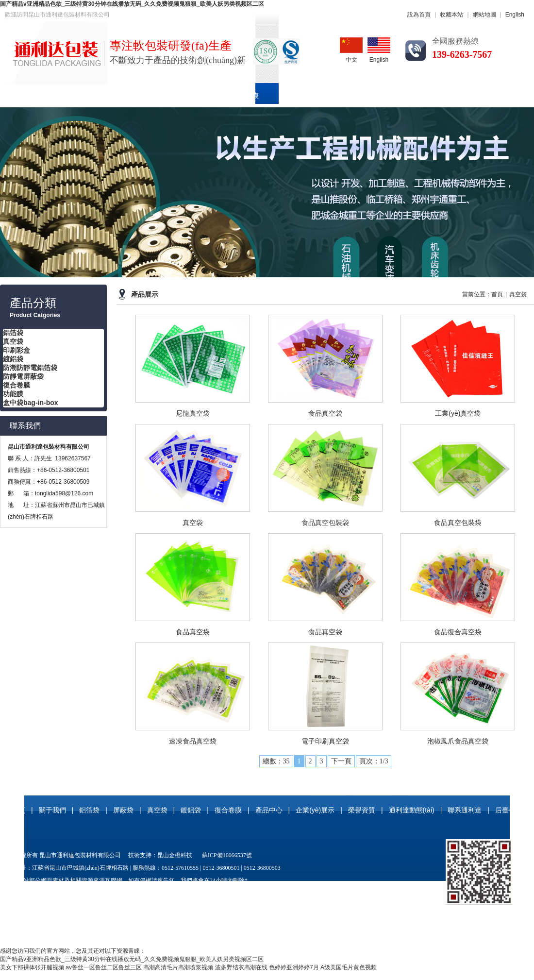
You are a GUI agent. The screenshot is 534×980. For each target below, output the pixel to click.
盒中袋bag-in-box (31, 403)
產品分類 (33, 303)
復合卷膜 (245, 96)
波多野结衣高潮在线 (241, 967)
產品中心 (295, 96)
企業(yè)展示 (350, 96)
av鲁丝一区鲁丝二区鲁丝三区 (104, 967)
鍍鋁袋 (13, 359)
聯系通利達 (465, 810)
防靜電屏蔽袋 (23, 376)
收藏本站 (451, 15)
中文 (351, 50)
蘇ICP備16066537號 (227, 855)
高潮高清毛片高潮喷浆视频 (178, 967)
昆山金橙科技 (175, 855)
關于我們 (61, 96)
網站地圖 (484, 15)
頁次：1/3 (374, 761)
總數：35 (276, 761)
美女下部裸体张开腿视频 (32, 967)
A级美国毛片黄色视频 (349, 967)
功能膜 (13, 394)
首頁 (18, 96)
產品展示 (145, 295)
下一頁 (341, 761)
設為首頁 (419, 15)
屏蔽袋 (123, 810)
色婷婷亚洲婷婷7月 (294, 967)
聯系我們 (25, 426)
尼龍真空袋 (168, 893)
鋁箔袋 (107, 96)
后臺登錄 (509, 810)
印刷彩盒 (196, 96)
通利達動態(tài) (463, 96)
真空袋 (150, 96)
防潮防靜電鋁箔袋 (30, 368)
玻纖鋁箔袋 (304, 893)
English (515, 15)
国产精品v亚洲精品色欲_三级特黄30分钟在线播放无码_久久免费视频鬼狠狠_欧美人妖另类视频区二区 (132, 4)
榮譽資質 (405, 96)
